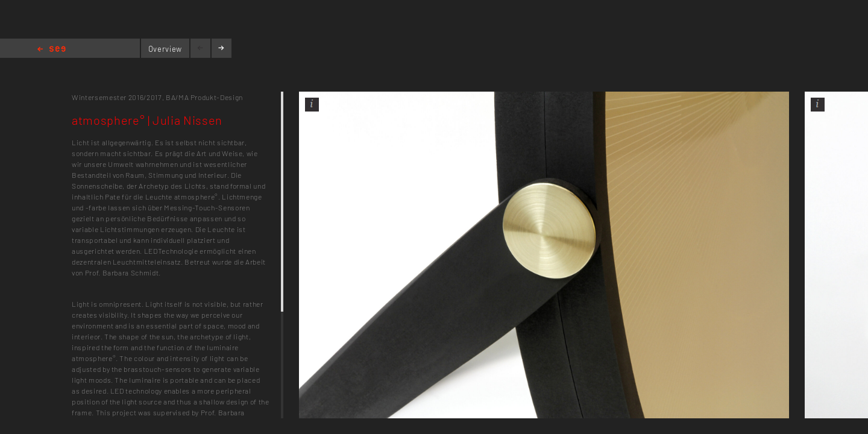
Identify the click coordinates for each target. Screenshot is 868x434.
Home (52, 50)
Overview (165, 49)
